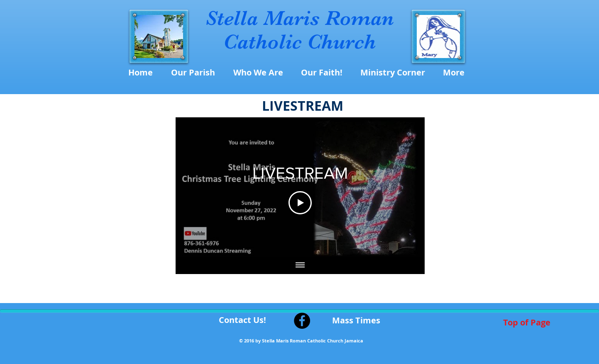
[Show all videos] (300, 266)
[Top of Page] (527, 323)
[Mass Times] (356, 320)
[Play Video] (300, 203)
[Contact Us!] (242, 320)
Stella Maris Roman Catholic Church (300, 30)
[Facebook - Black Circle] (302, 321)
